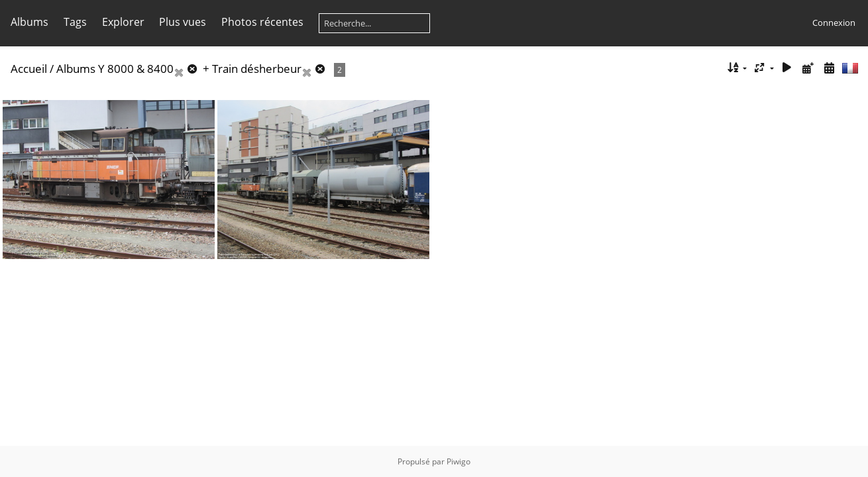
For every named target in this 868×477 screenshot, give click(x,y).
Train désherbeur (257, 69)
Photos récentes (262, 22)
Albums (29, 22)
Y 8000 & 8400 (136, 69)
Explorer (123, 22)
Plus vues (183, 22)
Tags (75, 22)
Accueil (29, 69)
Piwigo (459, 461)
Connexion (834, 23)
